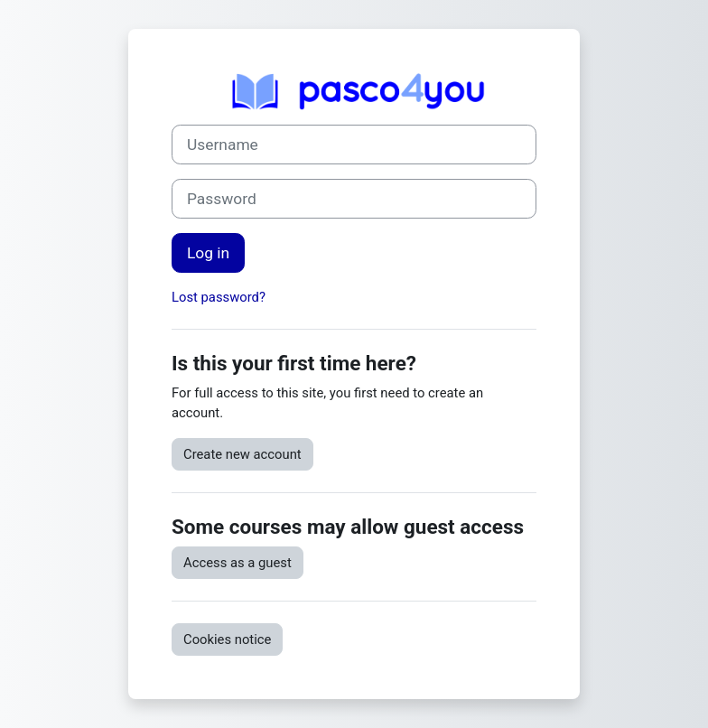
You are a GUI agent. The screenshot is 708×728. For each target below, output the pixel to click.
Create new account (242, 454)
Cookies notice (227, 639)
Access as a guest (238, 563)
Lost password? (219, 297)
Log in (208, 253)
